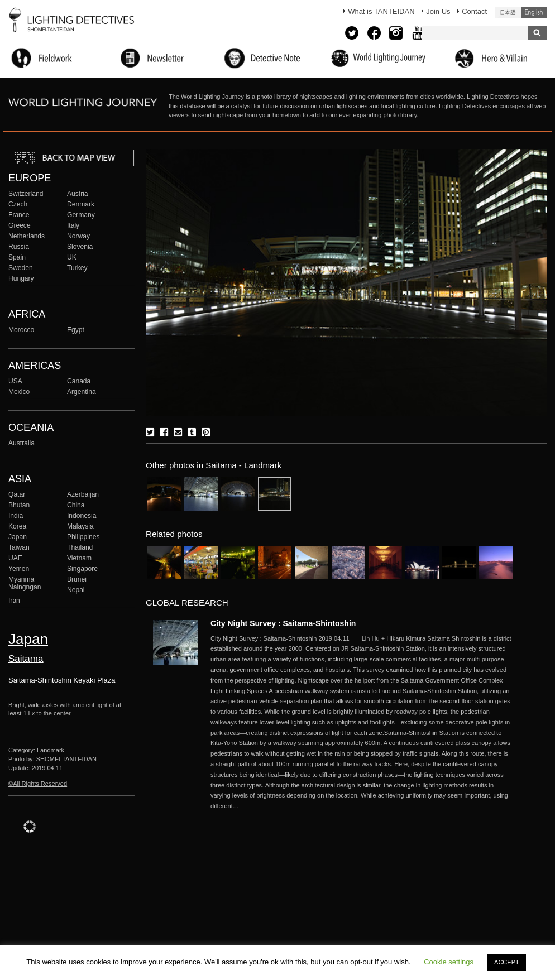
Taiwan (19, 547)
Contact (474, 11)
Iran (14, 601)
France (19, 215)
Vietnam (79, 558)
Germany (81, 215)
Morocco (21, 330)
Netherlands (27, 236)
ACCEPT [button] (507, 962)
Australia (21, 443)
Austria (78, 194)
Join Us (438, 11)
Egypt (76, 330)
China (76, 505)
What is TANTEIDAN (381, 11)
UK (72, 257)
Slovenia (80, 247)
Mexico (19, 392)
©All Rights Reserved (38, 784)
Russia (19, 247)
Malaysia (80, 526)
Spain (17, 257)
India (16, 516)
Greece (20, 225)
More (361, 722)
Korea (17, 526)
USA (15, 381)
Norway (78, 236)
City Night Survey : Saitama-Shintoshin (283, 623)
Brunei (77, 579)
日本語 (508, 12)
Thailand (80, 547)
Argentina (82, 392)
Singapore (82, 569)
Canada (79, 381)
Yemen (19, 569)
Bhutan (19, 505)
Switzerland (26, 194)
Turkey (77, 268)
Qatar (17, 494)
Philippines (83, 537)
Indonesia (82, 516)
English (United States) (534, 12)
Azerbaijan (83, 494)
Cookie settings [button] (449, 962)
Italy (73, 225)
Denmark (81, 204)
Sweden (21, 268)
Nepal (76, 590)
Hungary (21, 278)
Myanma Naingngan (25, 583)
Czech (18, 204)
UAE (15, 558)
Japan (18, 537)
